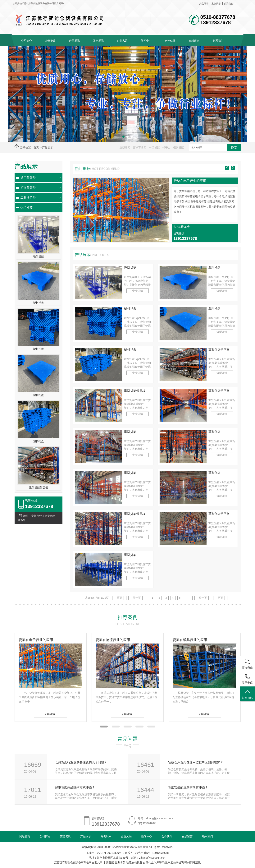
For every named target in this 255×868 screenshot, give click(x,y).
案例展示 (216, 4)
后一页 (203, 598)
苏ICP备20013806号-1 (111, 853)
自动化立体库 (151, 862)
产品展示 (204, 4)
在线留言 (194, 41)
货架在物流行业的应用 (113, 640)
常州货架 (109, 862)
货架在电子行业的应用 (190, 181)
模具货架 (179, 147)
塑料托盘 (39, 303)
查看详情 (184, 227)
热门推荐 (26, 208)
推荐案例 (128, 617)
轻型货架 (39, 256)
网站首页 (25, 836)
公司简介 (26, 41)
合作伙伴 (170, 41)
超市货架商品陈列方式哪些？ (75, 787)
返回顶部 (247, 694)
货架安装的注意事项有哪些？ (188, 787)
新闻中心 (146, 41)
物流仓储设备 (134, 862)
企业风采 (122, 41)
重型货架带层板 (39, 487)
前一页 (137, 598)
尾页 (220, 598)
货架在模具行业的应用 (190, 640)
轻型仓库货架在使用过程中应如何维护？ (196, 762)
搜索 (234, 148)
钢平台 (166, 147)
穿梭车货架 (140, 147)
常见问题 (128, 739)
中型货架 (154, 147)
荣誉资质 (50, 41)
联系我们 (228, 4)
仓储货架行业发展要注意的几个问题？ (81, 762)
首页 (36, 147)
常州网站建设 (193, 862)
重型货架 (125, 147)
